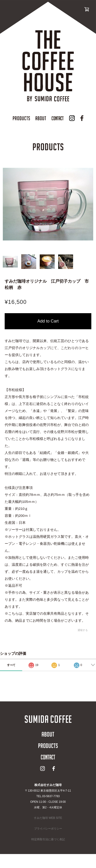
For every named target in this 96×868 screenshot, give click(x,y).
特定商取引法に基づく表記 (48, 839)
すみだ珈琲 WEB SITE (48, 818)
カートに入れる (48, 321)
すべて (11, 665)
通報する (83, 630)
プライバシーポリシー (48, 829)
